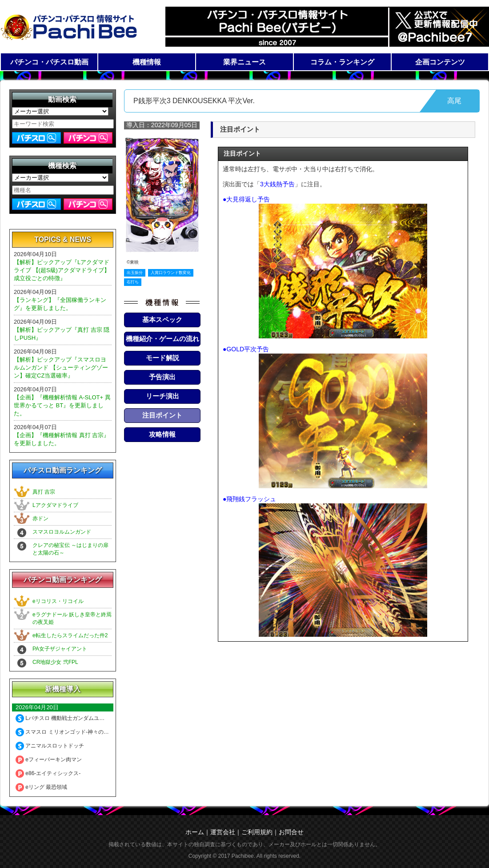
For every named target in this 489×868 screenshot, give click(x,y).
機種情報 (147, 62)
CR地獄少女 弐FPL (55, 662)
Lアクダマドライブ (55, 505)
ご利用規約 (257, 832)
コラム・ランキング (342, 62)
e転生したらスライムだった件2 (70, 635)
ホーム (195, 832)
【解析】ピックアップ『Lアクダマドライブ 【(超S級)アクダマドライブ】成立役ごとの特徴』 (62, 270)
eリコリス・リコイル (58, 601)
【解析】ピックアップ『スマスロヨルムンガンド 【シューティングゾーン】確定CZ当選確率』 (61, 368)
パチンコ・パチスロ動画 (49, 62)
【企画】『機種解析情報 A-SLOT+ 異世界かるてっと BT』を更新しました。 (62, 405)
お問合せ (291, 832)
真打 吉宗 (44, 492)
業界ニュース (244, 62)
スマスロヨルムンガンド (62, 532)
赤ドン (40, 518)
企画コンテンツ (440, 62)
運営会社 (223, 832)
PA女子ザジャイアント (60, 649)
